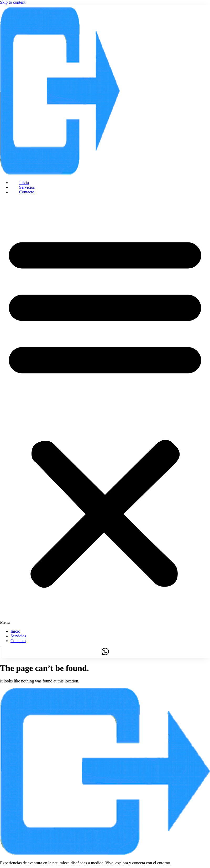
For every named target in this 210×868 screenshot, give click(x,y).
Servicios (27, 187)
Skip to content (13, 2)
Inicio (24, 183)
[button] (105, 412)
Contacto (27, 192)
